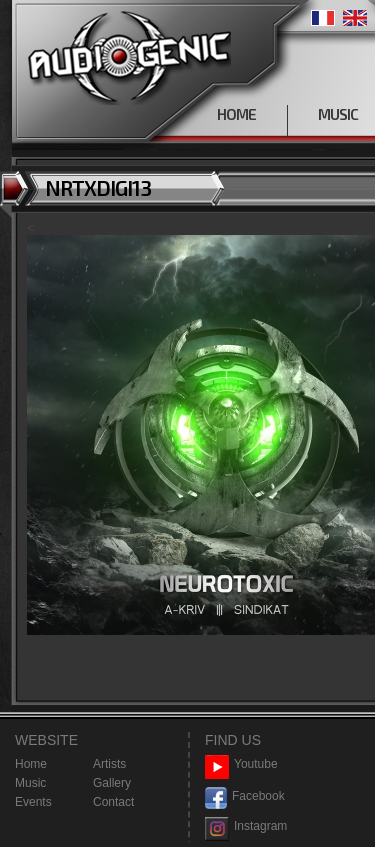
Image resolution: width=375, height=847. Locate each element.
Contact (113, 802)
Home (31, 764)
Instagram (246, 826)
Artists (109, 764)
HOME (236, 114)
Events (33, 802)
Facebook (245, 796)
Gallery (112, 783)
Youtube (241, 764)
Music (30, 783)
